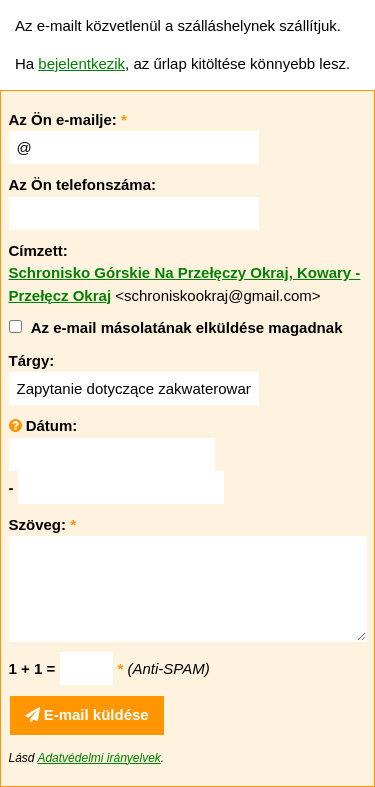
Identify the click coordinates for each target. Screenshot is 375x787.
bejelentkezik (81, 63)
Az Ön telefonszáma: (83, 184)
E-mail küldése (87, 714)
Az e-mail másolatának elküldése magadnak (187, 327)
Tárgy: (32, 360)
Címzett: (38, 250)
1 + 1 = (32, 668)
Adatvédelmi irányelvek (98, 758)
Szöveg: (43, 524)
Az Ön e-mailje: (68, 119)
